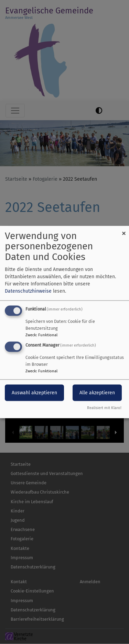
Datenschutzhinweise (28, 291)
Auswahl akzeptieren (34, 393)
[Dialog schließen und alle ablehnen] (124, 230)
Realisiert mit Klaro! (104, 408)
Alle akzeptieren (97, 393)
